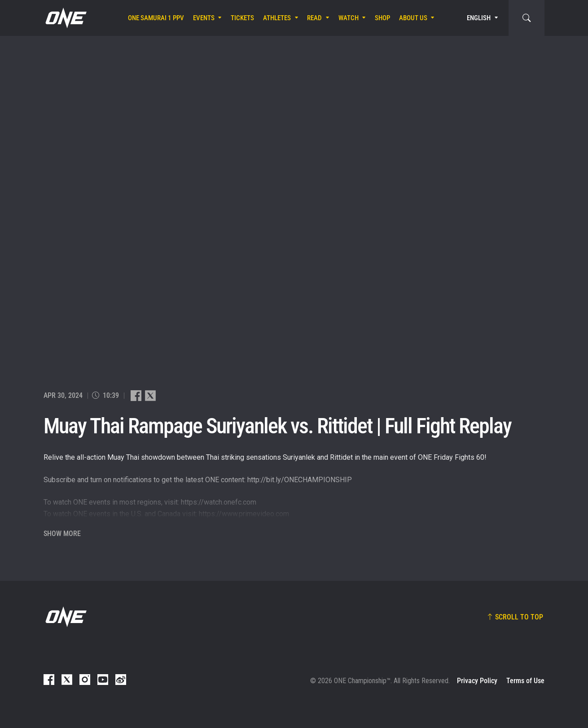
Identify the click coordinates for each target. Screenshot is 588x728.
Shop (382, 18)
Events (204, 18)
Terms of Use (525, 681)
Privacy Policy (477, 681)
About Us (413, 18)
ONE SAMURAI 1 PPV (156, 18)
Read (314, 18)
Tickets (242, 18)
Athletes (277, 18)
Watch (349, 18)
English (479, 18)
